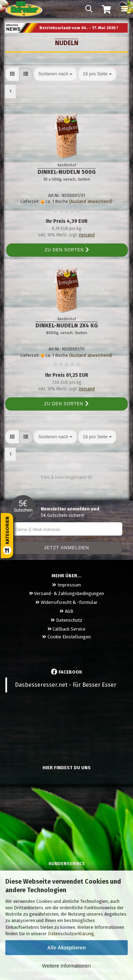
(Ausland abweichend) (91, 202)
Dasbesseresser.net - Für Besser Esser (66, 685)
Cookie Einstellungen (66, 637)
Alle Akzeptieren (66, 948)
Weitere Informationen (66, 966)
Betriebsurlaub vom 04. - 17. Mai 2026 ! (79, 28)
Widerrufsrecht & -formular (66, 602)
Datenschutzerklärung (71, 934)
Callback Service (66, 629)
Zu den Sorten (67, 250)
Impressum (66, 585)
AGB (66, 611)
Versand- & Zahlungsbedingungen (66, 593)
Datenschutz (66, 620)
